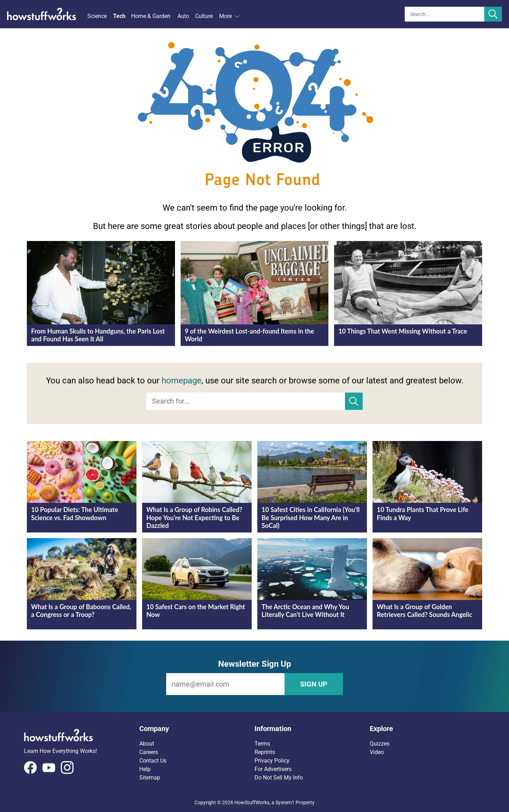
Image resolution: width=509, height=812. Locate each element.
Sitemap (150, 778)
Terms (262, 744)
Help (145, 769)
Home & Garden (151, 16)
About (147, 744)
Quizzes (380, 744)
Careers (149, 752)
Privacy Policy (272, 761)
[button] (197, 729)
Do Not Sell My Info (279, 778)
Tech (119, 16)
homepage (182, 381)
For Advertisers (273, 769)
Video (377, 752)
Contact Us (153, 761)
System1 (285, 802)
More (229, 16)
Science (97, 16)
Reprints (265, 752)
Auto (183, 16)
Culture (204, 16)
